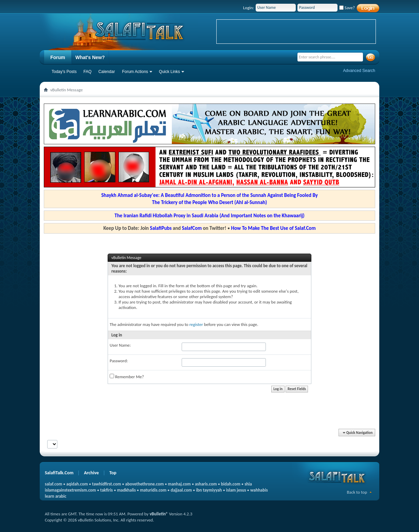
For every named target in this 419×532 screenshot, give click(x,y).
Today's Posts (64, 72)
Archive (91, 473)
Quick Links (169, 72)
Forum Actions (135, 72)
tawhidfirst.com (106, 484)
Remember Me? (127, 377)
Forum (58, 57)
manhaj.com (179, 484)
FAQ (88, 72)
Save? (347, 8)
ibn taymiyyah (209, 490)
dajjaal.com (181, 490)
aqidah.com (77, 484)
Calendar (107, 72)
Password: (119, 361)
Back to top (357, 492)
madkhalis (126, 490)
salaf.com (53, 484)
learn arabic (56, 496)
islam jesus (236, 490)
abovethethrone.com (145, 484)
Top (113, 473)
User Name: (120, 345)
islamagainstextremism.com (70, 490)
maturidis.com (153, 490)
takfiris (106, 490)
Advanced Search (359, 71)
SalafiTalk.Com (59, 473)
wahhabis (259, 490)
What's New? (90, 57)
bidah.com (231, 484)
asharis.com (206, 484)
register (196, 324)
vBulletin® (159, 514)
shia (248, 484)
